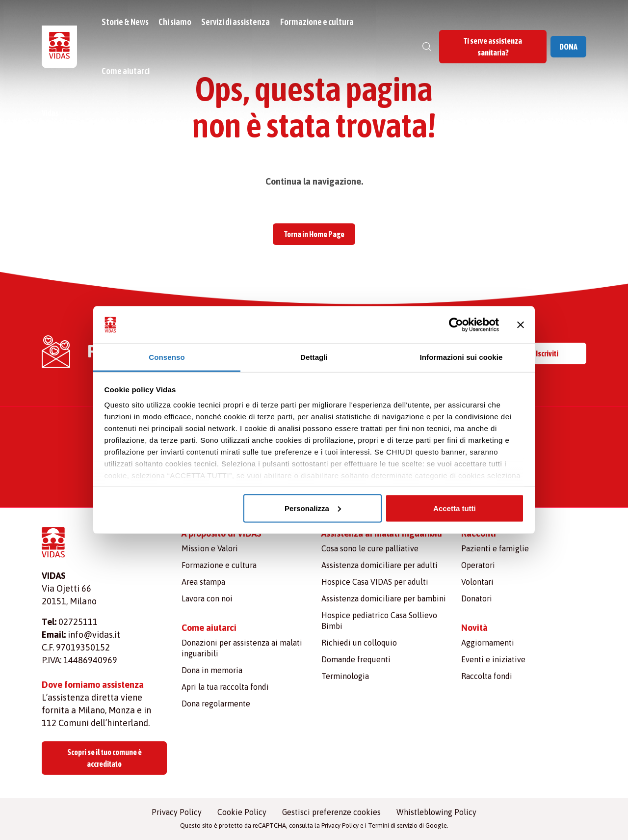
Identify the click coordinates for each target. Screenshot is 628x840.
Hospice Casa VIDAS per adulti (375, 582)
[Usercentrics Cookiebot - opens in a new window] (456, 325)
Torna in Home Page (314, 234)
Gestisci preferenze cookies (331, 812)
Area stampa (203, 582)
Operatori (478, 565)
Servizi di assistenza (237, 22)
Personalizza (313, 508)
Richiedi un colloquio (359, 643)
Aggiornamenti (488, 643)
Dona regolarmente (216, 704)
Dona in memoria (212, 670)
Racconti (479, 533)
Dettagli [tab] (314, 357)
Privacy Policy (177, 812)
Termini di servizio (393, 826)
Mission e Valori (210, 548)
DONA (568, 47)
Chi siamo (176, 22)
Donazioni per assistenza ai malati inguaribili (242, 648)
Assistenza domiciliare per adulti (379, 565)
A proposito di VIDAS (222, 533)
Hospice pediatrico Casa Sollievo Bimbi (379, 621)
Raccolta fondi (487, 676)
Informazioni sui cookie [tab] (461, 357)
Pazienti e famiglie (495, 548)
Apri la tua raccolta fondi (225, 687)
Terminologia (345, 676)
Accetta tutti (455, 508)
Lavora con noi (207, 598)
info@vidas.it (94, 635)
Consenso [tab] (167, 357)
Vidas (50, 113)
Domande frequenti (356, 659)
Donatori (477, 598)
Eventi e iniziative (493, 659)
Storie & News (127, 22)
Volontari (477, 582)
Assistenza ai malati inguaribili (382, 533)
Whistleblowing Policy (436, 812)
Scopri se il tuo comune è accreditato (105, 758)
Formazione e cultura (318, 22)
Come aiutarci (127, 71)
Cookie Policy (242, 812)
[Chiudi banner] (521, 325)
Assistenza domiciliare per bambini (384, 598)
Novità (474, 628)
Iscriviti (547, 353)
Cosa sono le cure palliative (370, 548)
